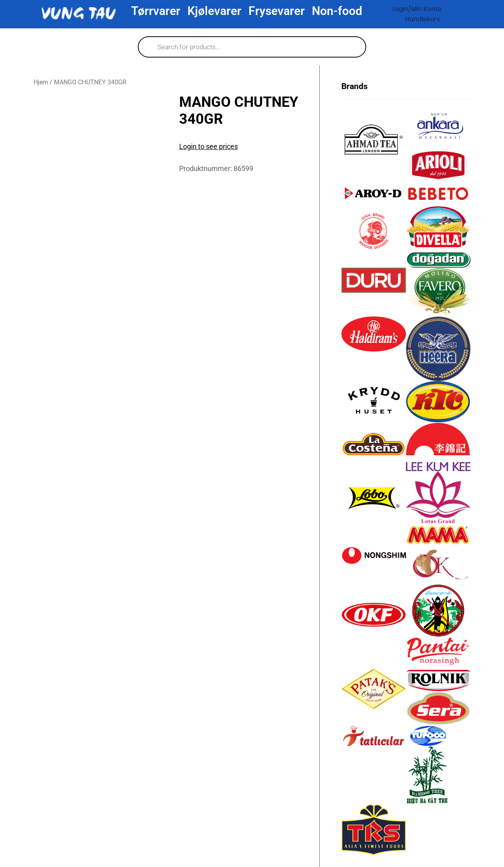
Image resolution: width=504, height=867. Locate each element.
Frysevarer (277, 11)
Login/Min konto (417, 9)
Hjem (41, 82)
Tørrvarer (156, 11)
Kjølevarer (214, 11)
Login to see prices (208, 146)
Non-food (337, 11)
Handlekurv (423, 19)
